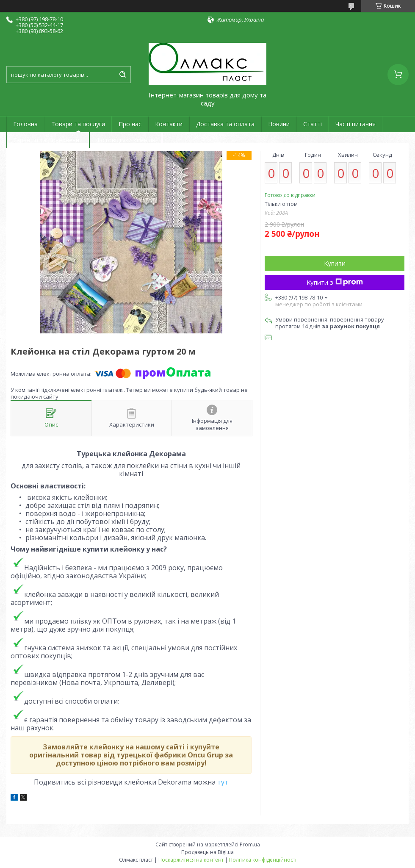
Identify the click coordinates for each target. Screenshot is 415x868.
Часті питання (356, 124)
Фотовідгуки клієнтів (126, 140)
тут (223, 782)
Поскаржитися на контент (191, 860)
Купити (335, 263)
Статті (313, 124)
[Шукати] (122, 75)
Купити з (335, 282)
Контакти (169, 124)
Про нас (130, 124)
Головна (25, 124)
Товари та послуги (78, 124)
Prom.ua (250, 844)
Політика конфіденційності (263, 860)
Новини (279, 124)
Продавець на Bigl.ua (207, 852)
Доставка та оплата (225, 124)
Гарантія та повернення (48, 140)
